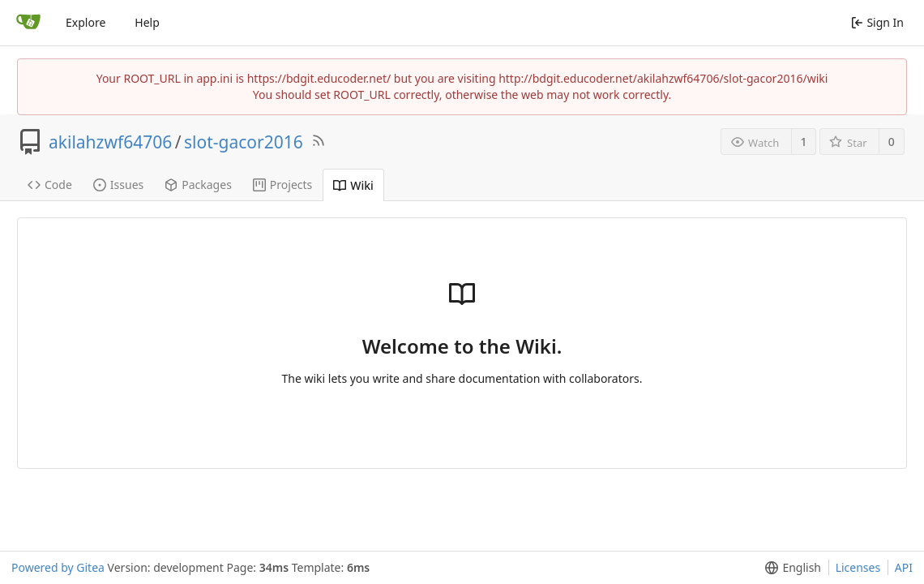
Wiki (353, 185)
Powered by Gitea (58, 567)
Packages (198, 185)
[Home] (28, 23)
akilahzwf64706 (110, 142)
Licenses (858, 567)
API (904, 567)
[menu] (790, 568)
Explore (86, 22)
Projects (282, 185)
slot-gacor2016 (244, 142)
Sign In (877, 22)
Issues (118, 185)
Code (50, 185)
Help (147, 22)
